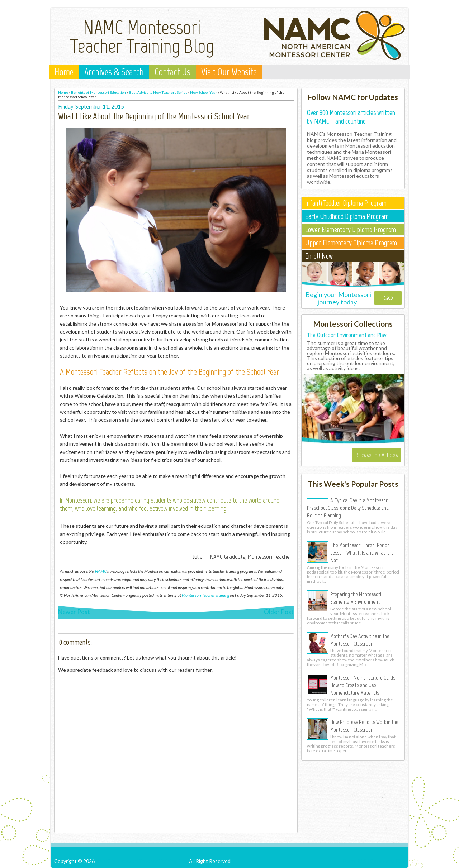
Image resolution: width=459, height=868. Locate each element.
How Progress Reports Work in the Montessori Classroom (364, 726)
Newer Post (74, 612)
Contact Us (172, 72)
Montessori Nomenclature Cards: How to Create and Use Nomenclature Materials (363, 685)
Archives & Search (114, 72)
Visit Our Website (229, 72)
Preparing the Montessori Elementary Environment (356, 598)
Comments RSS (387, 861)
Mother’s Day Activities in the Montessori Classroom (360, 640)
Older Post (279, 612)
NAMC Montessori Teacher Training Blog (142, 37)
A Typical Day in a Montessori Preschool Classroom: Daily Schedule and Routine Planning (348, 508)
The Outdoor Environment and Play (347, 335)
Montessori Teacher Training (205, 595)
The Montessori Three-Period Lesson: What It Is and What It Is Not (362, 552)
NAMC (101, 571)
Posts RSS (354, 861)
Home (64, 72)
